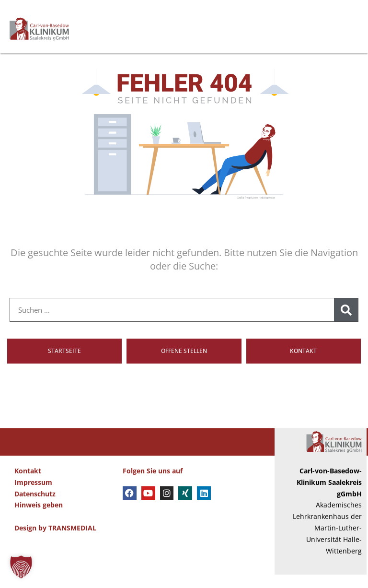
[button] (21, 567)
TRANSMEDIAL (72, 541)
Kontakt (28, 485)
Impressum (33, 496)
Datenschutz (35, 507)
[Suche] (346, 324)
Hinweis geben (39, 519)
